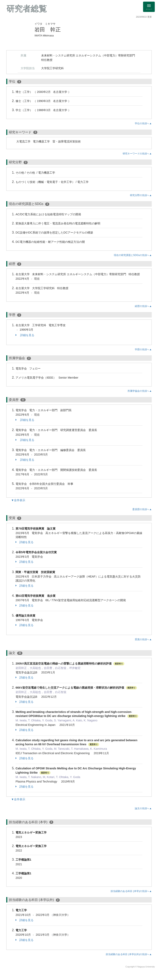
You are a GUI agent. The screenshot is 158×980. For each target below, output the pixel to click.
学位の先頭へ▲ (143, 123)
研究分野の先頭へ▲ (141, 195)
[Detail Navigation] (149, 7)
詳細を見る (25, 335)
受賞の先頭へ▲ (143, 639)
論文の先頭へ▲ (143, 808)
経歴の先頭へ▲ (143, 306)
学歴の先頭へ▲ (143, 349)
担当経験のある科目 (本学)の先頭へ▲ (131, 891)
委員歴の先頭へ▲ (142, 509)
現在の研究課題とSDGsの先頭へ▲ (133, 255)
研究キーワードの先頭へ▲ (137, 154)
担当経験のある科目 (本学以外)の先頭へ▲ (129, 954)
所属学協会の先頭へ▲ (140, 391)
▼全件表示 (18, 500)
